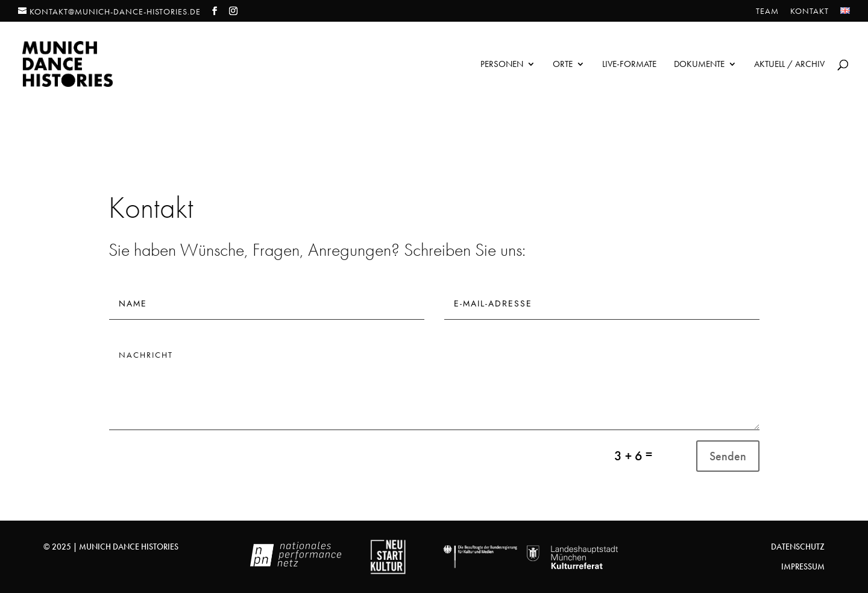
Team (767, 11)
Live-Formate (629, 65)
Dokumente (699, 65)
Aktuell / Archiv (789, 65)
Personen (502, 65)
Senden (728, 456)
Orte (563, 65)
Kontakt (810, 11)
